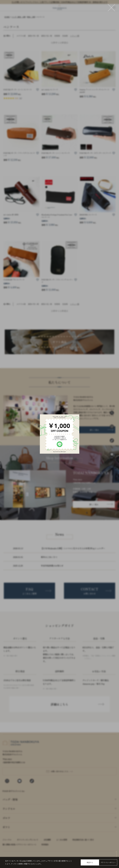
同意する (90, 862)
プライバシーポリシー (108, 862)
